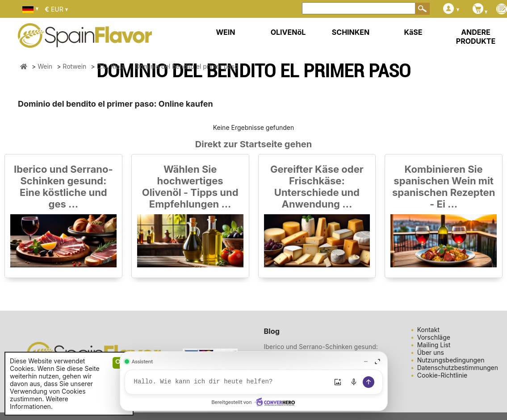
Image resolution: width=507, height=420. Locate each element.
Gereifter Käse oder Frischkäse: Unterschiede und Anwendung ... (317, 187)
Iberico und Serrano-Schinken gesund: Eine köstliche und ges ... (63, 187)
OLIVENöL (288, 32)
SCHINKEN (351, 32)
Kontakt (428, 330)
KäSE (413, 32)
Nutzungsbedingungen (451, 360)
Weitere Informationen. (39, 403)
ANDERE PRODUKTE (476, 37)
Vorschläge (434, 337)
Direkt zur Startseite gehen (253, 144)
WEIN (225, 32)
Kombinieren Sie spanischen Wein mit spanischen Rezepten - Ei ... (444, 187)
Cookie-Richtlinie (442, 375)
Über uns (431, 352)
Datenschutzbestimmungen (458, 368)
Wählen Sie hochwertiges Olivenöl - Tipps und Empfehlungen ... (190, 187)
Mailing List (434, 345)
